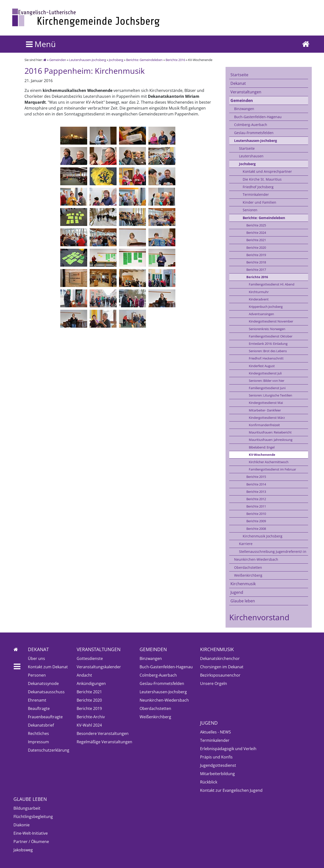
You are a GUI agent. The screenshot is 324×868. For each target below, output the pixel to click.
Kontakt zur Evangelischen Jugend (231, 790)
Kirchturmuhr (259, 292)
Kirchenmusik (243, 584)
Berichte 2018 (256, 262)
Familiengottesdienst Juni (267, 388)
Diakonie (22, 825)
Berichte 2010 (256, 514)
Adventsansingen (261, 314)
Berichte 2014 (256, 484)
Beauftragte (39, 708)
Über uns (36, 658)
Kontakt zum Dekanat (48, 667)
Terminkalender (256, 194)
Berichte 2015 (256, 477)
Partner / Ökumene (31, 842)
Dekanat (238, 83)
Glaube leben (243, 601)
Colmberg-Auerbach (251, 125)
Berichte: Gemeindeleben (144, 60)
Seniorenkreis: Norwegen (267, 329)
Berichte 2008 (256, 529)
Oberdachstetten (248, 567)
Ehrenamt (37, 700)
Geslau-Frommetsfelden (254, 133)
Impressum (38, 742)
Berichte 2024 (256, 233)
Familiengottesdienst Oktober (271, 336)
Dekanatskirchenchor (220, 658)
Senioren (250, 210)
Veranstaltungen (246, 92)
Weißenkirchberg (248, 575)
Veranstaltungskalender (99, 667)
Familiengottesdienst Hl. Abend (272, 284)
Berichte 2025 (256, 225)
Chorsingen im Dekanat (222, 667)
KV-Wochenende (262, 455)
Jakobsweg (23, 850)
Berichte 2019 (256, 255)
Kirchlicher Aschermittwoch (269, 462)
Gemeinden (58, 60)
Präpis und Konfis (216, 757)
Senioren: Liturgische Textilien (270, 395)
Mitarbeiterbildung (217, 774)
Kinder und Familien (259, 202)
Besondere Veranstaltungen (103, 733)
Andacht (84, 675)
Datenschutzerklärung (49, 750)
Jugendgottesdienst (218, 765)
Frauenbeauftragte (45, 717)
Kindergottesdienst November (271, 321)
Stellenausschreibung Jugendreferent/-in (273, 552)
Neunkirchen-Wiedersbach (256, 559)
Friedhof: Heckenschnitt (266, 358)
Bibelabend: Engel (262, 447)
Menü (41, 44)
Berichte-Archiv (91, 717)
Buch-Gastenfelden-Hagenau (258, 117)
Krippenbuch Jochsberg (266, 307)
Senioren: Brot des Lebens (268, 351)
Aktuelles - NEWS (216, 732)
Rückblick (209, 782)
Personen (37, 675)
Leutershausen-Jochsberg (88, 60)
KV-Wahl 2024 (89, 725)
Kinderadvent (259, 299)
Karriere (246, 544)
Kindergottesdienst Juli (265, 373)
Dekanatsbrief (41, 725)
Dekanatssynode (43, 683)
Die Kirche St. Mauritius (262, 179)
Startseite (239, 75)
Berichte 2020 (256, 248)
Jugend (237, 592)
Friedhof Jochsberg (258, 187)
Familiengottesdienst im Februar (272, 469)
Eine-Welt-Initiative (31, 833)
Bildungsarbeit (27, 808)
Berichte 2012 (256, 499)
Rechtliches (38, 733)
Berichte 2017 (256, 270)
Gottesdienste (90, 658)
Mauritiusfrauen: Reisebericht (270, 432)
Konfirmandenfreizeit (264, 425)
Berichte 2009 (256, 521)
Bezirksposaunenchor (220, 675)
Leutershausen (251, 156)
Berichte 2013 (256, 492)
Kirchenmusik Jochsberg (263, 536)
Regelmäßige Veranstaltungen (104, 742)
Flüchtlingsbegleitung (33, 817)
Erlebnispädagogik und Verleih (228, 749)
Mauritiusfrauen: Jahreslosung (271, 440)
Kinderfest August (262, 366)
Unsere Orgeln (214, 683)
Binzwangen (244, 109)
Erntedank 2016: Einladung (268, 344)
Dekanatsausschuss (46, 692)
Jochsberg (116, 60)
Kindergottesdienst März (267, 418)
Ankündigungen (91, 683)
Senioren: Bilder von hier (267, 381)
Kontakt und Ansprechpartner (267, 171)
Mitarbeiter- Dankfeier (265, 410)
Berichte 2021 (256, 240)
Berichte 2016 (175, 60)
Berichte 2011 (256, 506)
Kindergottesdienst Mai (266, 403)
